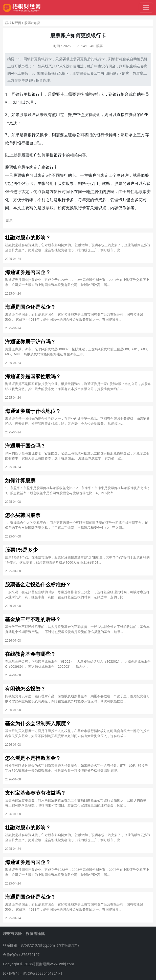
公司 (97, 73)
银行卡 (47, 59)
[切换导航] (146, 8)
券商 (144, 66)
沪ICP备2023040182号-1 (43, 973)
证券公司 (76, 135)
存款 (18, 80)
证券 (90, 73)
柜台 (123, 59)
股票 (28, 23)
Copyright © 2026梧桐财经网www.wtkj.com (39, 964)
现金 (112, 66)
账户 (55, 66)
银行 (31, 59)
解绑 (126, 73)
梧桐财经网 (13, 23)
